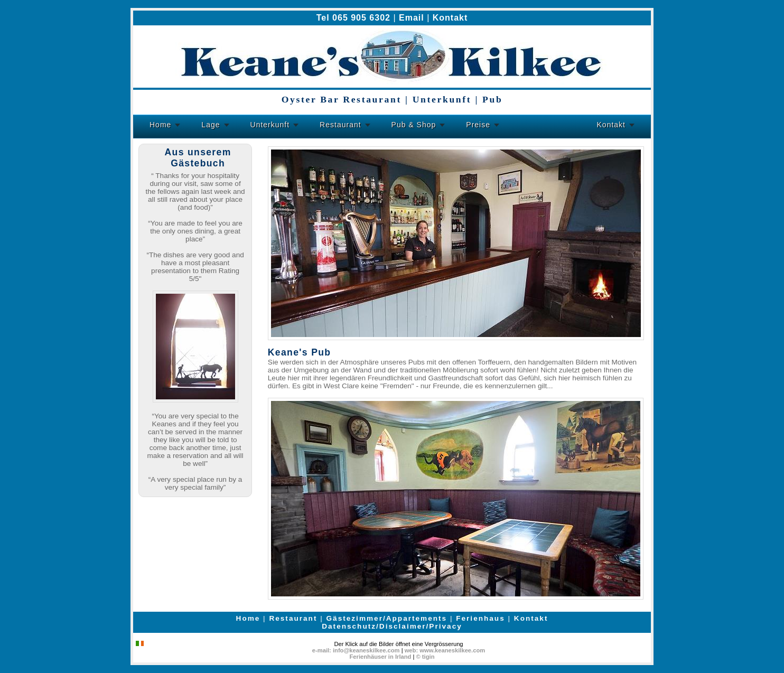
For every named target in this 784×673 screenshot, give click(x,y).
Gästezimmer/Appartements (387, 618)
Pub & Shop (414, 125)
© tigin (426, 657)
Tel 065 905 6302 (353, 18)
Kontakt (450, 18)
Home (160, 125)
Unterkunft (270, 125)
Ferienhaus (480, 618)
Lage (211, 125)
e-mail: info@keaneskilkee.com (356, 650)
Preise (478, 125)
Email (412, 18)
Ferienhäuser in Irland (381, 657)
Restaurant (340, 125)
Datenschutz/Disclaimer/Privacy (392, 626)
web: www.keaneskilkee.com (445, 650)
